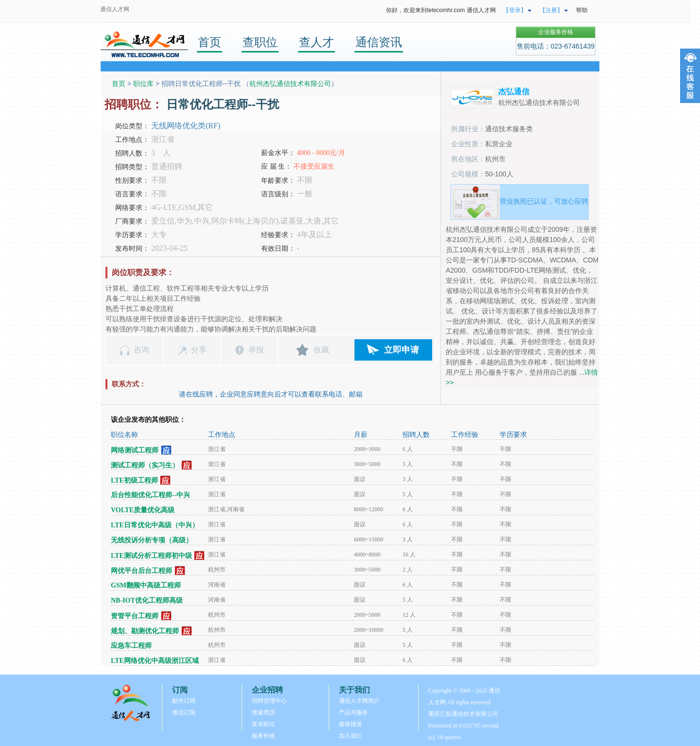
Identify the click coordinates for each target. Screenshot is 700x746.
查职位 (260, 42)
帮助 (582, 10)
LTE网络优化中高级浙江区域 (155, 661)
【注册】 (551, 10)
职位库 (143, 84)
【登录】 (515, 10)
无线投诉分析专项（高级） (152, 540)
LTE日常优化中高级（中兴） (155, 525)
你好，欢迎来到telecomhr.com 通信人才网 (441, 10)
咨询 (141, 350)
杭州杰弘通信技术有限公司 (290, 84)
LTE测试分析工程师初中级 (151, 556)
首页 (210, 42)
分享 (199, 350)
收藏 (321, 350)
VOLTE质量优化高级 (143, 510)
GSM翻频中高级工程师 (146, 585)
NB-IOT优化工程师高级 (147, 600)
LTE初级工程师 (134, 480)
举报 (256, 350)
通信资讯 (379, 42)
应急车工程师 (131, 646)
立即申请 (402, 350)
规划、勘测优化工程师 (145, 631)
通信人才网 (115, 9)
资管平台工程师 (135, 616)
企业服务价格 (556, 32)
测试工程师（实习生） (145, 465)
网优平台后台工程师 (141, 571)
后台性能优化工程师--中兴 (150, 495)
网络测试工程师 (135, 450)
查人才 (316, 42)
